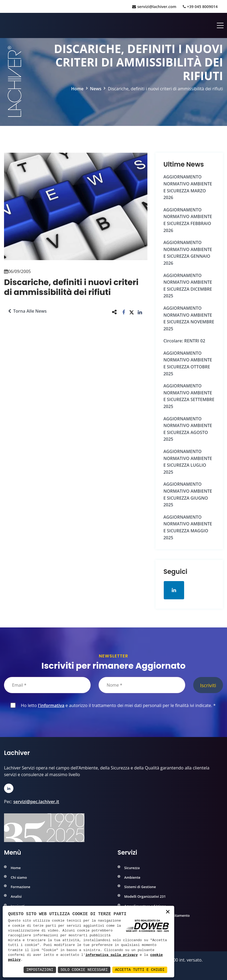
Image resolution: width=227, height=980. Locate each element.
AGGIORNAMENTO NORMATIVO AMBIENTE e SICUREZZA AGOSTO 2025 (188, 429)
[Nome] (142, 685)
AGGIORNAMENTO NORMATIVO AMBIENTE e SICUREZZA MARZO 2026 (188, 187)
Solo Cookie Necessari (84, 970)
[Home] (5, 25)
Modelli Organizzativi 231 (145, 896)
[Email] (47, 685)
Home (77, 89)
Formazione (21, 887)
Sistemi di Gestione (140, 887)
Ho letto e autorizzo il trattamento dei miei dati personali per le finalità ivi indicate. (117, 705)
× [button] (168, 912)
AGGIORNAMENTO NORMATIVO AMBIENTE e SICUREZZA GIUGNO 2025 (188, 494)
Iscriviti (208, 685)
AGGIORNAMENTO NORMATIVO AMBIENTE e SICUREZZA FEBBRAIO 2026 (188, 220)
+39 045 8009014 (200, 7)
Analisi (16, 896)
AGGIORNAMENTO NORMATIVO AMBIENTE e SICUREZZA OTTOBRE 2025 (188, 363)
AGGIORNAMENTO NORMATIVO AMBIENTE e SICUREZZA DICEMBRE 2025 (188, 286)
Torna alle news (27, 311)
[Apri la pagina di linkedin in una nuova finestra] (174, 590)
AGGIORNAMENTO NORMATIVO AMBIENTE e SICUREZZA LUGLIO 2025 (188, 462)
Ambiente (132, 877)
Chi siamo (19, 877)
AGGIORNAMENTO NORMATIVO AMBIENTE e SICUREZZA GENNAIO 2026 (188, 253)
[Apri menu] (220, 25)
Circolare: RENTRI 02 (184, 341)
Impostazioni (40, 970)
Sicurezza (132, 868)
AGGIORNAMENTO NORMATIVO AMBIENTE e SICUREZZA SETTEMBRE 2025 (189, 396)
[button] (124, 312)
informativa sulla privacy (112, 955)
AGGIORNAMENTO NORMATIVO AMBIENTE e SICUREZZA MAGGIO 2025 (188, 527)
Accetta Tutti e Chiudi (140, 970)
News (96, 89)
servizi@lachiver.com (154, 7)
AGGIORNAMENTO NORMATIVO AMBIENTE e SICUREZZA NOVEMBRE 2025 (189, 318)
